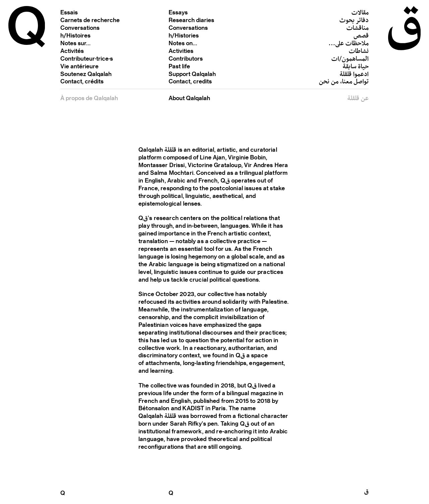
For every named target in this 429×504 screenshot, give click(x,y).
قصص (361, 36)
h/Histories (184, 35)
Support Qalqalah (192, 74)
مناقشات (357, 29)
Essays (178, 12)
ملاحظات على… (349, 44)
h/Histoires (75, 35)
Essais (69, 12)
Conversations (80, 27)
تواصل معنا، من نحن (344, 83)
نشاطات (359, 52)
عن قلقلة (358, 99)
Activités (72, 51)
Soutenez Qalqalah (86, 74)
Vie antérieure (79, 66)
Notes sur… (75, 43)
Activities (181, 51)
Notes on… (183, 43)
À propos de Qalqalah (89, 98)
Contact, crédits (82, 81)
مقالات (360, 14)
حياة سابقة (356, 67)
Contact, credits (190, 81)
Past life (179, 66)
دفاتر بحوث (354, 21)
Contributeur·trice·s (87, 58)
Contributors (186, 58)
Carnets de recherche (90, 20)
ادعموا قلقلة (354, 75)
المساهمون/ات (350, 59)
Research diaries (191, 20)
